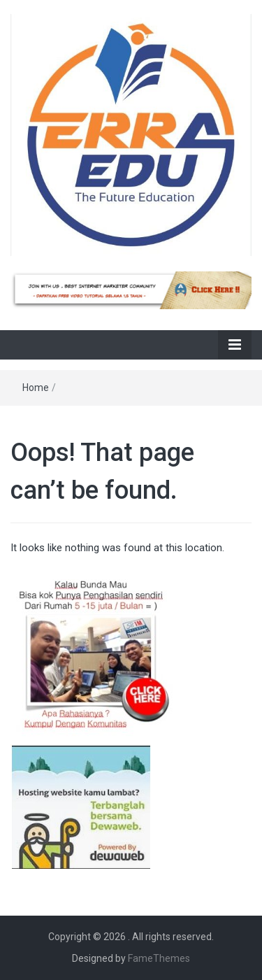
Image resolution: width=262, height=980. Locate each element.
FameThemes (159, 958)
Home (36, 388)
